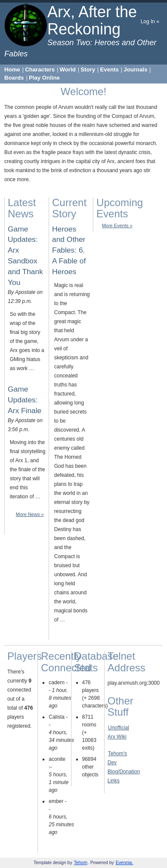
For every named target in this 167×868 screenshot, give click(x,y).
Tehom (81, 863)
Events (110, 70)
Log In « (150, 22)
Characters (40, 70)
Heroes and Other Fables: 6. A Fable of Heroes (69, 250)
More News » (30, 514)
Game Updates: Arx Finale (25, 400)
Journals (135, 70)
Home (12, 70)
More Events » (117, 225)
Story (88, 70)
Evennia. (125, 863)
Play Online (44, 78)
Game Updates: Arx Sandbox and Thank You (25, 256)
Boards (14, 78)
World (68, 70)
